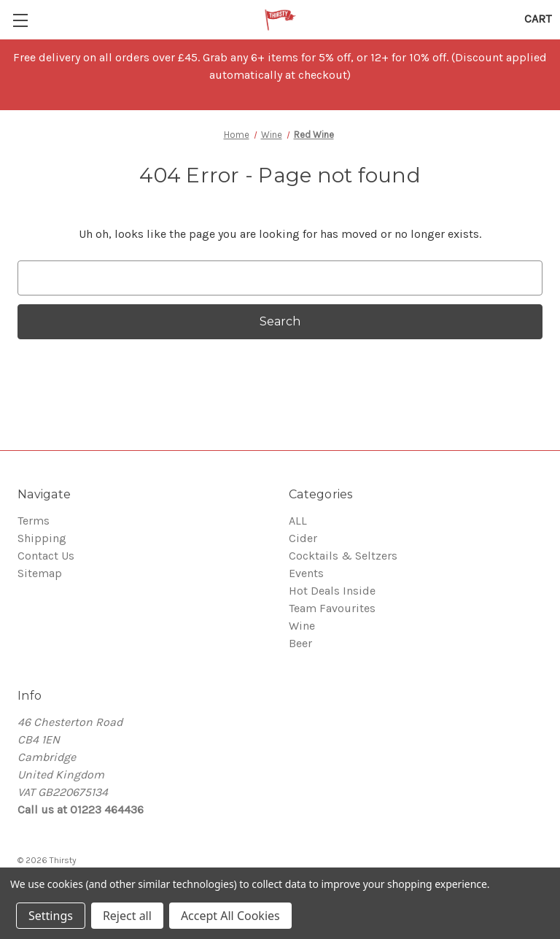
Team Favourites (332, 608)
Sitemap (40, 573)
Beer (300, 643)
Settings (51, 916)
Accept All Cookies (230, 916)
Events (306, 573)
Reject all (127, 916)
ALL (298, 521)
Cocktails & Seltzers (343, 556)
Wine (302, 626)
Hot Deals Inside (332, 591)
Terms (34, 521)
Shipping (42, 538)
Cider (303, 538)
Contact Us (46, 556)
